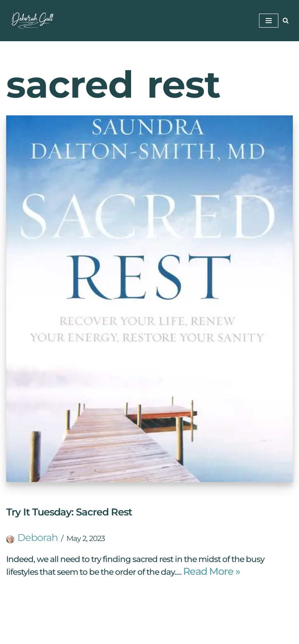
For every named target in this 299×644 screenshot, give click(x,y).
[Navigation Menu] (269, 21)
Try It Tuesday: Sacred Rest (69, 512)
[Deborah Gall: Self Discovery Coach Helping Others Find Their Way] (31, 21)
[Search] (286, 20)
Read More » (212, 571)
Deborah (38, 537)
